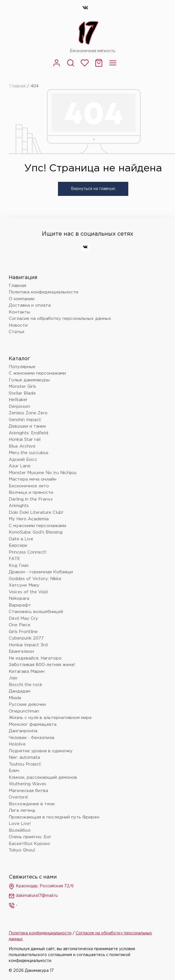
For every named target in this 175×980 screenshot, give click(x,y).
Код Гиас (19, 566)
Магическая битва (28, 791)
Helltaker (18, 400)
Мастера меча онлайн (32, 479)
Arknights (19, 506)
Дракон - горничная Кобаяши (41, 572)
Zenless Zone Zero (28, 413)
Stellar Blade (22, 393)
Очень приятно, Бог (30, 837)
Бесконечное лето (29, 486)
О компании (22, 299)
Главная (18, 86)
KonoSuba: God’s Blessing (36, 532)
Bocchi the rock (25, 685)
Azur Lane (20, 466)
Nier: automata (24, 757)
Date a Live (21, 539)
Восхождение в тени (32, 804)
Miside (15, 698)
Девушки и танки (27, 426)
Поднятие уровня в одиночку (41, 751)
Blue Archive (22, 446)
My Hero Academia (29, 519)
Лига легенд (22, 810)
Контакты (19, 312)
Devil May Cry (23, 619)
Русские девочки (27, 704)
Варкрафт (20, 605)
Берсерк (18, 546)
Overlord (18, 797)
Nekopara (19, 599)
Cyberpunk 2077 (26, 638)
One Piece (20, 625)
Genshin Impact (25, 420)
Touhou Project (25, 764)
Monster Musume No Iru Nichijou (43, 473)
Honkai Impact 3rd (28, 645)
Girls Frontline (23, 632)
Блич (14, 771)
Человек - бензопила (32, 738)
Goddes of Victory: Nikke (35, 579)
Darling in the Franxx (31, 499)
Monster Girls (22, 387)
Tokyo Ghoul (22, 850)
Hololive (17, 744)
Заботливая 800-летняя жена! (42, 665)
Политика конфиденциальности (43, 292)
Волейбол (20, 830)
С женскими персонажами (37, 373)
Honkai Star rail (25, 440)
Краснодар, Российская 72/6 (41, 886)
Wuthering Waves (27, 784)
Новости (18, 325)
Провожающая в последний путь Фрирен (54, 817)
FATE (14, 559)
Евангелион (21, 652)
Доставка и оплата (30, 305)
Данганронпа (23, 731)
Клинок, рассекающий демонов (43, 777)
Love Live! (20, 824)
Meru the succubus (29, 453)
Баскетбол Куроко (29, 844)
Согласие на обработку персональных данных (60, 319)
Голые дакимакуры (29, 380)
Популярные (22, 367)
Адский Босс (23, 460)
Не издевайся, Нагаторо (35, 658)
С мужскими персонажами (37, 526)
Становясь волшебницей (36, 612)
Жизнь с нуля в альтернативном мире (50, 718)
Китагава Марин (27, 672)
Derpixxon (19, 407)
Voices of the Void (28, 592)
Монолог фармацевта (33, 725)
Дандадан (20, 691)
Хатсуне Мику (24, 585)
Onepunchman (24, 711)
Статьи (16, 332)
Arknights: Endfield (28, 433)
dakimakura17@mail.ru (33, 896)
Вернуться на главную (93, 189)
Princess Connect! (28, 552)
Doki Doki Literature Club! (36, 513)
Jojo (13, 678)
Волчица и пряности (31, 493)
